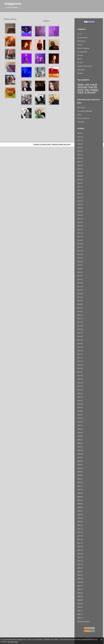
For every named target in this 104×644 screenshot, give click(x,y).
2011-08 (80, 368)
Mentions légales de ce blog (61, 144)
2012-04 (80, 344)
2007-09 (80, 536)
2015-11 (80, 190)
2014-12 (80, 230)
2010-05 (80, 422)
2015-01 (80, 226)
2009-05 (80, 465)
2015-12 (80, 187)
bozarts (80, 45)
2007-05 (80, 550)
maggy (94, 90)
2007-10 (80, 532)
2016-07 (80, 162)
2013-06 (80, 294)
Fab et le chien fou (83, 118)
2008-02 (80, 518)
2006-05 (80, 593)
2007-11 (80, 529)
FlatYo (79, 115)
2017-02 (80, 137)
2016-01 (80, 183)
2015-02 (80, 222)
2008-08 (80, 497)
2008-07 (80, 500)
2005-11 (80, 614)
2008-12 (80, 482)
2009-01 (80, 479)
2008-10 (80, 490)
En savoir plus (13, 642)
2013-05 (80, 297)
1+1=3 (79, 34)
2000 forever (81, 41)
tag (87, 90)
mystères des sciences (85, 66)
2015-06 (80, 208)
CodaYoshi (81, 122)
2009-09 (80, 450)
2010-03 (80, 429)
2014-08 (80, 244)
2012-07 (80, 333)
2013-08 (80, 287)
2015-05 (80, 212)
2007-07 (80, 543)
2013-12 (80, 272)
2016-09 (80, 155)
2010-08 (80, 411)
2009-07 (80, 458)
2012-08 (80, 329)
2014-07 (80, 247)
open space (81, 70)
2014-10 (80, 237)
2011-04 (80, 383)
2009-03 (80, 472)
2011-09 (80, 365)
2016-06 (80, 165)
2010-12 (80, 397)
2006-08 (80, 582)
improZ (79, 59)
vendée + (80, 73)
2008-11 (80, 486)
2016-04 (80, 173)
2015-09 (80, 197)
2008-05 (80, 507)
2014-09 (80, 240)
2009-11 (80, 443)
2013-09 (80, 283)
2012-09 (80, 326)
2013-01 (80, 311)
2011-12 (80, 358)
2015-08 (80, 201)
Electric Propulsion (83, 48)
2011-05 (80, 379)
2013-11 (80, 276)
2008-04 (80, 511)
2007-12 (80, 525)
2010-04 (80, 425)
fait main (80, 55)
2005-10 (80, 618)
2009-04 (80, 468)
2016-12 (80, 144)
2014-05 (80, 254)
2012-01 (80, 354)
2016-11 (80, 148)
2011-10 (80, 361)
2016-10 (80, 151)
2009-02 (80, 475)
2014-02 (80, 265)
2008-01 (80, 522)
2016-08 (80, 158)
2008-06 (80, 504)
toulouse (90, 93)
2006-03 (80, 600)
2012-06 (80, 336)
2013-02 (80, 308)
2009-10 (80, 447)
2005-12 (80, 611)
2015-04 (80, 215)
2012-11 (80, 319)
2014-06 (80, 251)
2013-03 (80, 304)
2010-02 (80, 433)
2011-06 (80, 376)
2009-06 (80, 461)
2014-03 (80, 262)
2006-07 (80, 586)
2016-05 (80, 169)
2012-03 (80, 347)
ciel (87, 85)
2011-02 (80, 390)
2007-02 (80, 561)
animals (83, 87)
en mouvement (82, 52)
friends (93, 87)
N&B (81, 93)
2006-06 (80, 589)
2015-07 (80, 205)
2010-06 (80, 418)
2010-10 (80, 404)
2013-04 (80, 301)
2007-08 (80, 539)
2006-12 (80, 568)
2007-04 (80, 554)
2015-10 (80, 194)
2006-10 (80, 575)
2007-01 (80, 564)
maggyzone (13, 4)
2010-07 (80, 415)
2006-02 (80, 604)
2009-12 (80, 440)
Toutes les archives (83, 621)
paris (81, 90)
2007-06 (80, 547)
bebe (81, 85)
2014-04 (80, 258)
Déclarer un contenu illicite (42, 144)
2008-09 (80, 493)
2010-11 (80, 401)
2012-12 (80, 315)
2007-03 (80, 557)
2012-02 (80, 351)
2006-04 (80, 596)
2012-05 (80, 340)
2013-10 (80, 279)
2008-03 (80, 515)
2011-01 (80, 393)
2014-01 (80, 269)
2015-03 (80, 219)
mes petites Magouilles (85, 111)
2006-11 (80, 572)
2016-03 (80, 176)
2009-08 (80, 454)
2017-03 (80, 133)
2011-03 (80, 386)
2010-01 (80, 436)
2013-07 (80, 290)
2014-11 (80, 233)
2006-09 (80, 579)
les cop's (80, 63)
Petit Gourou (81, 108)
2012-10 (80, 322)
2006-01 (80, 607)
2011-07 (80, 372)
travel (94, 85)
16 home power (82, 38)
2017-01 (80, 140)
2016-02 (80, 180)
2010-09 (80, 408)
